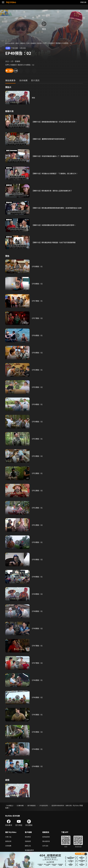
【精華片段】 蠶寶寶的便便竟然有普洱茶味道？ (50, 139)
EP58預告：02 (37, 284)
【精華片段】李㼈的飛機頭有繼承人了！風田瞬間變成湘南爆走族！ (56, 156)
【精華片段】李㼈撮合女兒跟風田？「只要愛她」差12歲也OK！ (56, 173)
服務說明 (9, 842)
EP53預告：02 (37, 456)
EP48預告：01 (37, 611)
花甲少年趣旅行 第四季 (38, 43)
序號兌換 (83, 2)
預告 (34, 98)
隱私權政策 (48, 842)
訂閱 (25, 71)
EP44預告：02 (37, 766)
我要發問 (28, 842)
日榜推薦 (9, 847)
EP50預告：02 (37, 559)
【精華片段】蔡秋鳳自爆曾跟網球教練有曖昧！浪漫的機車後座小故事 (57, 208)
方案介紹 (9, 837)
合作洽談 (47, 847)
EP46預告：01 (37, 680)
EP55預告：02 (37, 387)
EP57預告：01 (37, 301)
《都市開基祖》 (36, 805)
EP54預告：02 (37, 422)
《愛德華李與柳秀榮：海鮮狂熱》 (71, 805)
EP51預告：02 (37, 525)
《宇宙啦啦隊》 (50, 805)
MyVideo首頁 (10, 43)
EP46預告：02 (37, 697)
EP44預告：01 (37, 749)
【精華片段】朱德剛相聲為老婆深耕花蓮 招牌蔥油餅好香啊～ (55, 225)
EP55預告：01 (37, 370)
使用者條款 (48, 837)
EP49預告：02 (37, 594)
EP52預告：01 (37, 473)
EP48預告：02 (37, 628)
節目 (19, 43)
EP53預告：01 (37, 439)
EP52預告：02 (37, 490)
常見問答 (28, 837)
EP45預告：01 (37, 715)
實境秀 (25, 43)
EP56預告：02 (37, 353)
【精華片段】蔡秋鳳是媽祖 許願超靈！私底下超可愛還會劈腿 (55, 242)
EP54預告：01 (37, 404)
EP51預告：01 (37, 508)
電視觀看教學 (30, 851)
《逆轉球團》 (23, 805)
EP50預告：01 (37, 542)
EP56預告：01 (37, 335)
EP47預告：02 (37, 663)
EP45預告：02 (37, 732)
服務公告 (28, 847)
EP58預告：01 (37, 266)
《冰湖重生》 (10, 805)
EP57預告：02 (37, 318)
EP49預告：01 (37, 577)
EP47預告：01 (37, 646)
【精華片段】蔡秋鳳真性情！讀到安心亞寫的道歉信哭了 (53, 191)
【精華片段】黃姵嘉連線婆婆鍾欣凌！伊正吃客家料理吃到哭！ (56, 122)
